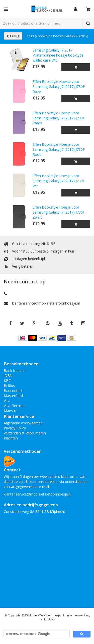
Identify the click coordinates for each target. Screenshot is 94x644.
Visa (7, 401)
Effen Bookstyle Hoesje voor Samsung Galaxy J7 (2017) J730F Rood (59, 149)
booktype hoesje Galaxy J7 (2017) (63, 36)
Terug (13, 36)
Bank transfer (15, 370)
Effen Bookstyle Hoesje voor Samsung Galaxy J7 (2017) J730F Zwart (59, 212)
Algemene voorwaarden (23, 423)
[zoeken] (36, 634)
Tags (32, 36)
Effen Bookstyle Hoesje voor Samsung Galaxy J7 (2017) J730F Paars (59, 118)
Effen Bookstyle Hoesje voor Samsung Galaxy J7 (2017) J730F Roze (59, 87)
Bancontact (13, 391)
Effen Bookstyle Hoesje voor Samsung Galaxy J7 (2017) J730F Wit (59, 181)
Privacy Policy (15, 428)
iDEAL (9, 376)
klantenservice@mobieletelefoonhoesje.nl (46, 303)
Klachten (11, 438)
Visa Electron (14, 406)
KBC (7, 381)
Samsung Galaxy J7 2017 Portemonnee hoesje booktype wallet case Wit (58, 55)
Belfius (9, 386)
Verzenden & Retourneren (25, 433)
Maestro (11, 411)
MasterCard (13, 396)
